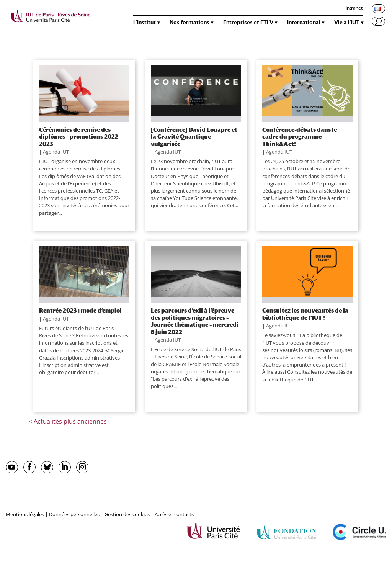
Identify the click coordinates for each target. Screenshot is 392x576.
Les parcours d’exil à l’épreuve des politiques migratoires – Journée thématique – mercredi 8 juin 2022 (195, 321)
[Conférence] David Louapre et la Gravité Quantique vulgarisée (194, 137)
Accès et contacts (174, 514)
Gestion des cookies (127, 514)
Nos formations (189, 22)
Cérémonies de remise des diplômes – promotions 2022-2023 (80, 137)
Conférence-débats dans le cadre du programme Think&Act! (300, 137)
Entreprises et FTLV (248, 22)
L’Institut (145, 22)
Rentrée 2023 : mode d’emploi (80, 310)
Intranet (354, 8)
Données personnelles (74, 514)
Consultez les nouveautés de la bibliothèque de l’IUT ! (305, 314)
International (304, 22)
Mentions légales (25, 514)
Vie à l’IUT (347, 22)
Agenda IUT (56, 152)
